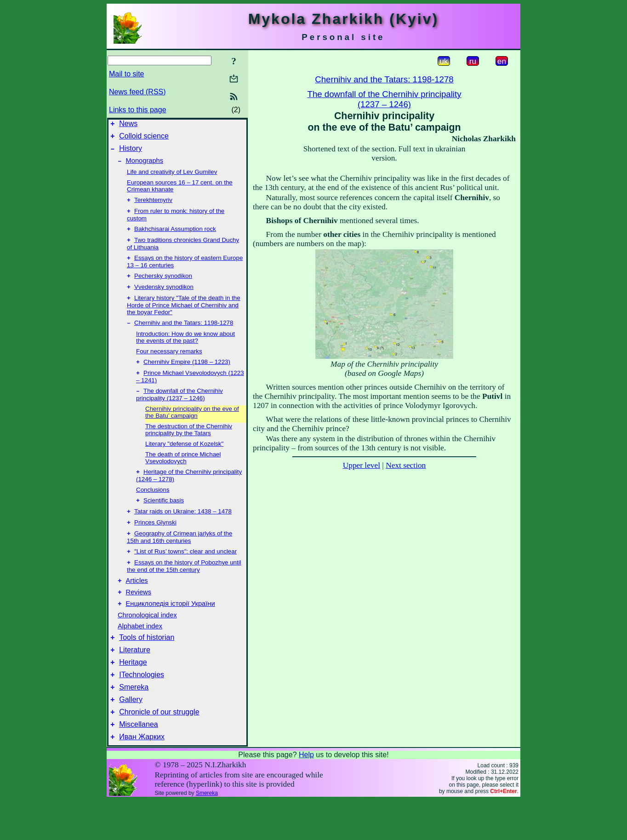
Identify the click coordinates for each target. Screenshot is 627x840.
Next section (406, 465)
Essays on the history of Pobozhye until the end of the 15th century (184, 589)
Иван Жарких (142, 776)
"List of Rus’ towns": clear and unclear (185, 573)
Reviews (139, 618)
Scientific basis (164, 519)
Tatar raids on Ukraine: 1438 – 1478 (183, 531)
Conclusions (153, 507)
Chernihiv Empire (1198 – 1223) (187, 377)
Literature (135, 680)
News (128, 125)
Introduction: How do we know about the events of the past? (185, 351)
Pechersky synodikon (163, 287)
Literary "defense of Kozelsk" (184, 460)
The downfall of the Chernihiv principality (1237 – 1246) (180, 411)
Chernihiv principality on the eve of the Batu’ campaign (192, 429)
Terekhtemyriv (153, 206)
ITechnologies (142, 707)
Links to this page (138, 110)
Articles (137, 605)
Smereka (134, 721)
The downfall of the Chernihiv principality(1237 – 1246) (385, 99)
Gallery (131, 735)
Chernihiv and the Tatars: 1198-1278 (184, 337)
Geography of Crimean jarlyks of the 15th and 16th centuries (180, 558)
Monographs (145, 166)
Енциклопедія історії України (171, 631)
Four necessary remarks (169, 365)
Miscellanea (138, 762)
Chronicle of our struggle (159, 749)
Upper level (362, 465)
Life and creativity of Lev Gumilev (172, 177)
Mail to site (126, 74)
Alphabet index (140, 653)
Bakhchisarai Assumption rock (175, 237)
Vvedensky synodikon (164, 299)
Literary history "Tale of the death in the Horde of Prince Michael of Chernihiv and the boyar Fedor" (184, 318)
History (131, 152)
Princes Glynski (155, 543)
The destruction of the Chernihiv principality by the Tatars (189, 446)
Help (306, 794)
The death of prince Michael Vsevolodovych (183, 474)
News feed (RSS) (137, 92)
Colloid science (144, 139)
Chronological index (147, 642)
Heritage (133, 693)
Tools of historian (147, 666)
